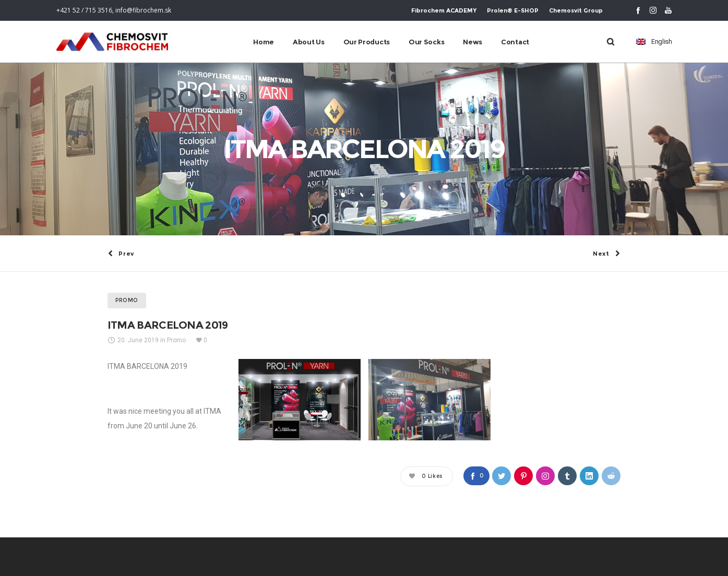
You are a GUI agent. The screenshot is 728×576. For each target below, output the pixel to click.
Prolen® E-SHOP (513, 10)
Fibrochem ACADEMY (444, 10)
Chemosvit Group (576, 10)
